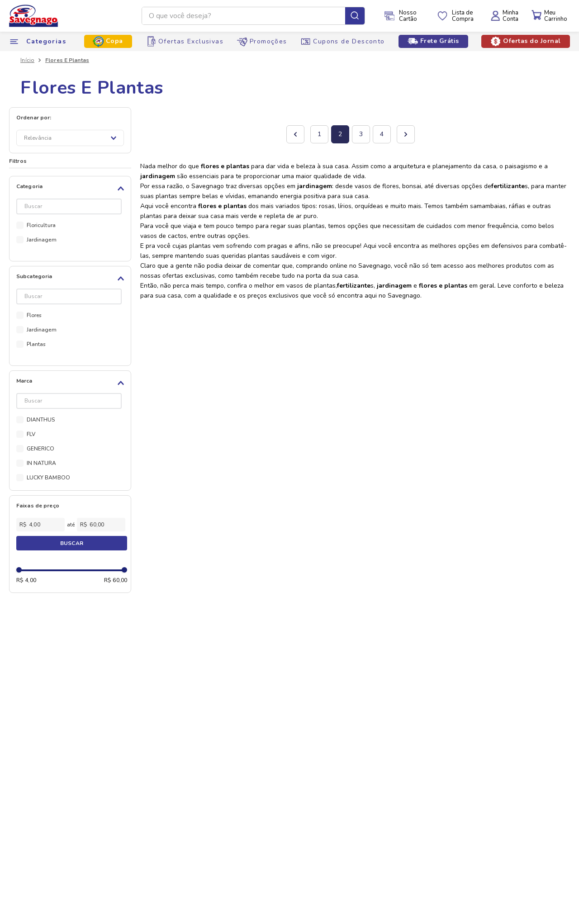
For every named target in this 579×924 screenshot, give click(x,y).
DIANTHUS (41, 420)
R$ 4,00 (26, 580)
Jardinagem (42, 240)
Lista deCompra (463, 16)
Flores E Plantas (67, 60)
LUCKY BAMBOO (48, 478)
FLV (31, 434)
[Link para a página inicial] (27, 60)
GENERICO (41, 449)
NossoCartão (408, 16)
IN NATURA (42, 463)
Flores (34, 315)
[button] (72, 189)
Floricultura (41, 225)
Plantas (36, 344)
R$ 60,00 (116, 580)
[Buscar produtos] (355, 16)
